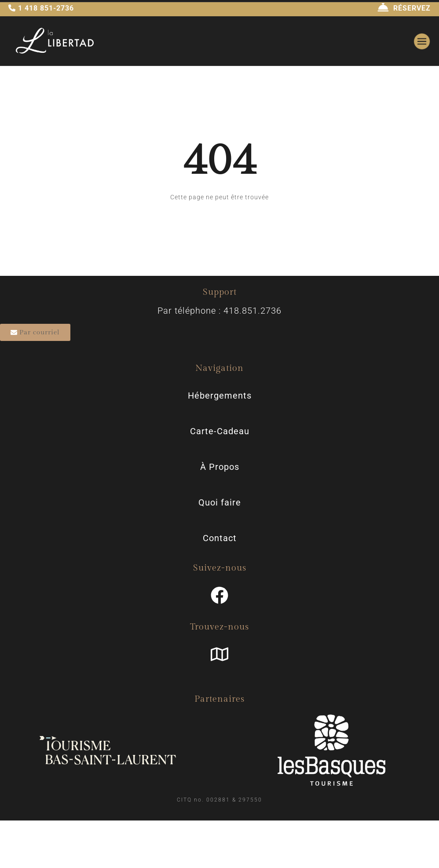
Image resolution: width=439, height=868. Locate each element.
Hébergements (220, 396)
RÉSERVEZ (404, 8)
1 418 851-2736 (41, 8)
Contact (220, 538)
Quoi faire (220, 502)
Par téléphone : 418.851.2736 (219, 311)
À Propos (220, 467)
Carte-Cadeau (220, 431)
